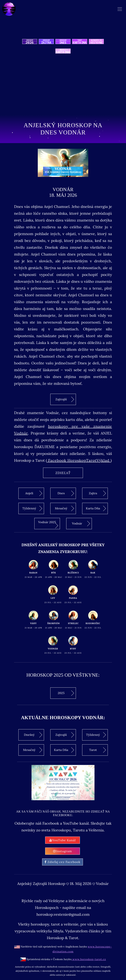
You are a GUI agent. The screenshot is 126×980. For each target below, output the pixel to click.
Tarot (98, 750)
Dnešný (33, 735)
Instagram (63, 851)
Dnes (66, 493)
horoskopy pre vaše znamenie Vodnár (63, 430)
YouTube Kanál (63, 840)
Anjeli (34, 493)
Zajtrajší (65, 399)
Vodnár (81, 524)
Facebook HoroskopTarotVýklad (79, 460)
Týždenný (32, 508)
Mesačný (64, 508)
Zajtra (97, 493)
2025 (66, 693)
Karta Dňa (96, 508)
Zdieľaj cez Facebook (62, 862)
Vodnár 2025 (48, 524)
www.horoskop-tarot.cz (89, 959)
